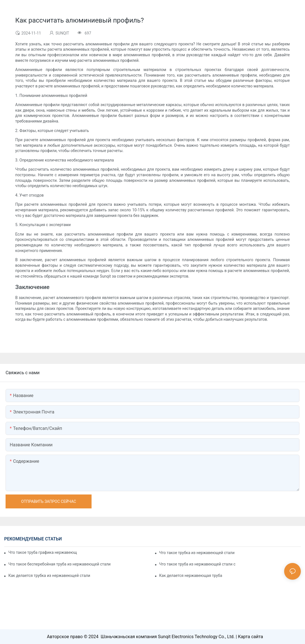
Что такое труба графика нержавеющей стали (43, 552)
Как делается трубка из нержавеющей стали (49, 576)
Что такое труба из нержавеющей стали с (197, 564)
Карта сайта (250, 637)
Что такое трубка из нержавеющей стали (197, 553)
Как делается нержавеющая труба (191, 576)
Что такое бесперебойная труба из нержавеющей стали (59, 564)
